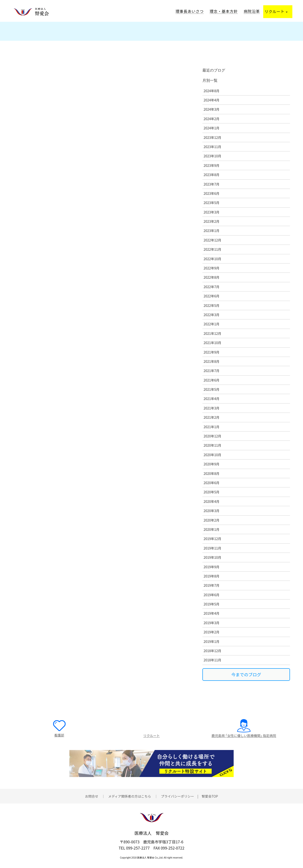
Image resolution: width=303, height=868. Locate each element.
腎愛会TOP (210, 798)
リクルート (276, 11)
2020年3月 (212, 511)
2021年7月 (212, 371)
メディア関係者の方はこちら (130, 798)
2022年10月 (212, 259)
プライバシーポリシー (178, 798)
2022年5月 (212, 305)
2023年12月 (212, 137)
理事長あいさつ (189, 11)
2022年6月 (212, 296)
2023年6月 (212, 193)
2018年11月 (212, 660)
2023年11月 (212, 147)
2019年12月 (212, 539)
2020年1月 (212, 529)
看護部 (59, 735)
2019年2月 (212, 632)
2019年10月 (212, 557)
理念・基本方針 (224, 11)
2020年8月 (212, 473)
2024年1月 (212, 128)
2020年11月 (212, 445)
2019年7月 (212, 585)
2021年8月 (212, 361)
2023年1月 (212, 231)
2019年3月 (212, 623)
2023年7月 (212, 184)
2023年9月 (212, 165)
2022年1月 (212, 324)
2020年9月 (212, 464)
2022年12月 (212, 240)
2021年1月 (212, 427)
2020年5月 (212, 492)
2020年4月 (212, 501)
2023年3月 (212, 212)
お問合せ (92, 798)
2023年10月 (212, 156)
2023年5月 (212, 203)
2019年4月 (212, 613)
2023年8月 (212, 175)
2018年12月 (212, 651)
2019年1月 (212, 641)
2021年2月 (212, 417)
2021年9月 (212, 352)
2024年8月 (212, 91)
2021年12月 (212, 333)
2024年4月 (212, 100)
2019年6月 (212, 595)
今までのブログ (246, 674)
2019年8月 (212, 576)
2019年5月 (212, 604)
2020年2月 (212, 520)
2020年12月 (212, 436)
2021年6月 (212, 380)
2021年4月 (212, 399)
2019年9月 (212, 567)
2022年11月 (212, 249)
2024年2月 (212, 119)
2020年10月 (212, 455)
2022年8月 (212, 277)
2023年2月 (212, 221)
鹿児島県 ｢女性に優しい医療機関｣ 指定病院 (244, 736)
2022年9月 (212, 268)
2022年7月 (212, 287)
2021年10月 (212, 343)
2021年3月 (212, 408)
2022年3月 (212, 315)
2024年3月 (212, 109)
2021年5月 (212, 389)
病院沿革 (252, 11)
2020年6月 (212, 483)
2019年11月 (212, 548)
